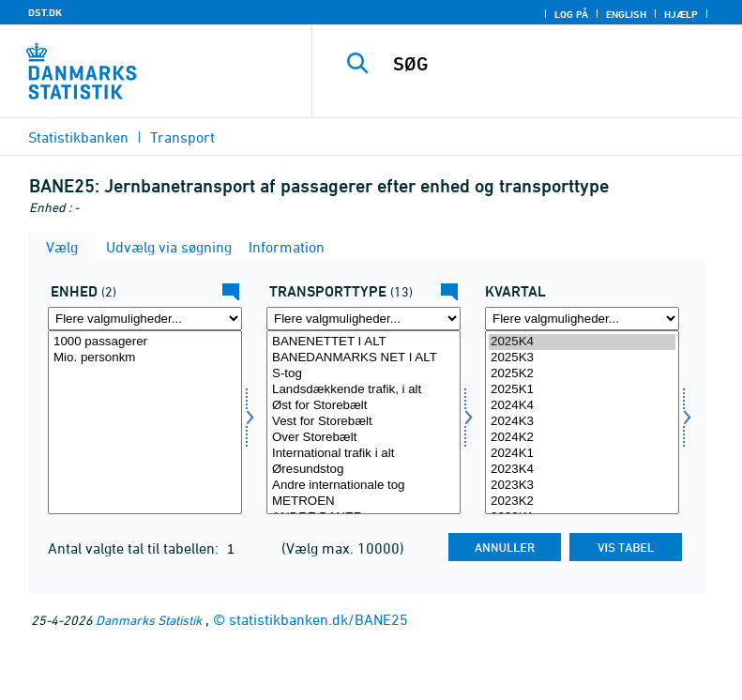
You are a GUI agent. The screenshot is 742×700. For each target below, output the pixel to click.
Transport (182, 137)
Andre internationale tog (363, 486)
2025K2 (582, 374)
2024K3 (582, 422)
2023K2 (582, 502)
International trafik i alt (363, 454)
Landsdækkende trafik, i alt (363, 390)
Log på (571, 14)
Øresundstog (363, 470)
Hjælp (681, 14)
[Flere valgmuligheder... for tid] (582, 319)
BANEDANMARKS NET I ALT (363, 358)
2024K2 (582, 438)
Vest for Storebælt (363, 422)
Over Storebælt (363, 438)
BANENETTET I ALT (363, 342)
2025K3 (582, 358)
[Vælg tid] (582, 422)
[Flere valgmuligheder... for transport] (363, 319)
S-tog (363, 374)
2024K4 (582, 406)
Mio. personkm (145, 358)
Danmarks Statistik (149, 620)
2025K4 (582, 342)
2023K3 (582, 486)
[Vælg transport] (363, 422)
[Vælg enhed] (145, 422)
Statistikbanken (78, 137)
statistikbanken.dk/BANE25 (318, 619)
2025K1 (582, 390)
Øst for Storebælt (363, 406)
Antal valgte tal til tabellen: (135, 548)
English (626, 14)
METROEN (363, 502)
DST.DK (45, 12)
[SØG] (555, 64)
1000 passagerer (145, 342)
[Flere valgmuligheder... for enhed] (145, 319)
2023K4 (582, 470)
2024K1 (582, 454)
